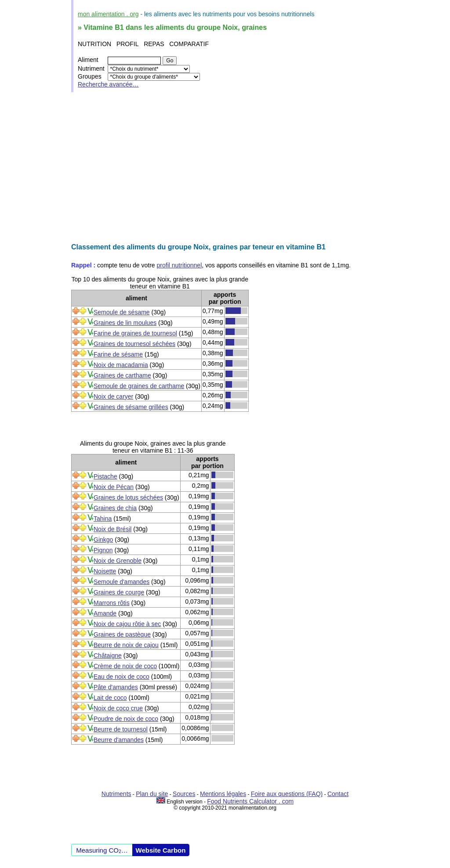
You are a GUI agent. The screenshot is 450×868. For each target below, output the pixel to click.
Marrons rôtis (112, 603)
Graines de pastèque (122, 634)
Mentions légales (223, 794)
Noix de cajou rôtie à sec (127, 624)
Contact (338, 794)
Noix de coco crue (118, 708)
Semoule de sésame (122, 312)
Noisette (105, 571)
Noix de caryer (113, 396)
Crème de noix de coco (125, 666)
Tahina (103, 519)
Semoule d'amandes (122, 582)
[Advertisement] (225, 168)
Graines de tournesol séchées (134, 344)
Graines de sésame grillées (131, 407)
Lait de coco (110, 698)
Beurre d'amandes (119, 740)
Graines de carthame (122, 375)
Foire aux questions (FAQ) (287, 794)
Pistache (105, 476)
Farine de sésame (118, 354)
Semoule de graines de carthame (139, 386)
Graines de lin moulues (125, 323)
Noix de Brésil (112, 529)
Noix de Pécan (114, 487)
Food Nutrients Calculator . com (250, 801)
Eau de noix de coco (122, 677)
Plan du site (152, 794)
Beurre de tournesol (121, 729)
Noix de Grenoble (118, 561)
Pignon (103, 550)
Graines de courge (119, 592)
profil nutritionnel (180, 265)
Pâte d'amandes (116, 687)
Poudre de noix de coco (126, 719)
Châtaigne (108, 656)
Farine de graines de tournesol (135, 333)
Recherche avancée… (108, 84)
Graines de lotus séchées (128, 497)
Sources (184, 794)
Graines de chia (115, 508)
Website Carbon (161, 850)
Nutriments (116, 794)
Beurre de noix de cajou (126, 645)
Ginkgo (103, 540)
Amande (105, 613)
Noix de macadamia (121, 365)
